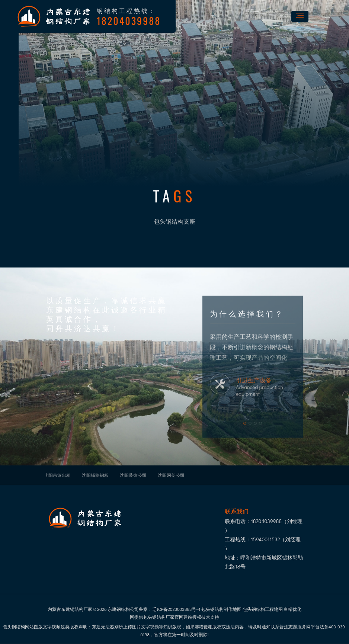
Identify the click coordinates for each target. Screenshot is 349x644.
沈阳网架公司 (171, 475)
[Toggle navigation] (300, 16)
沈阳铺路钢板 (95, 475)
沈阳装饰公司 (133, 475)
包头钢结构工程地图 (263, 609)
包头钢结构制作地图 (221, 609)
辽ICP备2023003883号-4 (176, 609)
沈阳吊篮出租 (57, 475)
